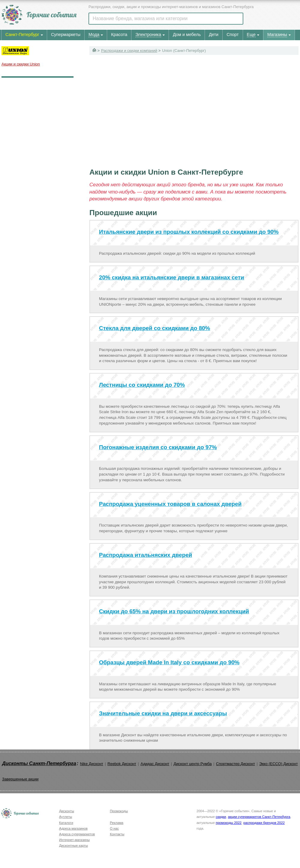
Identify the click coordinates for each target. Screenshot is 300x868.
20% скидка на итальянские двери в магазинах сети (172, 277)
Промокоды (119, 811)
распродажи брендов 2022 (264, 823)
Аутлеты (66, 817)
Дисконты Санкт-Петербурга (39, 763)
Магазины (277, 35)
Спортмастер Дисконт (235, 764)
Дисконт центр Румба (193, 764)
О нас (114, 828)
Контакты (117, 834)
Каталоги (66, 823)
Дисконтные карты (73, 845)
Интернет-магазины (74, 840)
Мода (94, 35)
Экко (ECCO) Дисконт (278, 764)
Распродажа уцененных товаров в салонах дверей (170, 504)
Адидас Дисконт (155, 764)
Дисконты (67, 811)
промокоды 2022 (229, 823)
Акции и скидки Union (21, 64)
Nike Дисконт (92, 764)
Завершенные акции (20, 779)
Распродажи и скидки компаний (129, 51)
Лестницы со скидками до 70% (142, 385)
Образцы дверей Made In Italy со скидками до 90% (169, 662)
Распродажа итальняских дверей (145, 555)
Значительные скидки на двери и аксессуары (163, 713)
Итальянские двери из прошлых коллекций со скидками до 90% (189, 232)
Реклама (117, 823)
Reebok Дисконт (122, 764)
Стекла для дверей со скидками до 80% (154, 328)
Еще (251, 35)
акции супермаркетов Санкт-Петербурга (259, 817)
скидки (221, 817)
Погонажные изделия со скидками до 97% (158, 447)
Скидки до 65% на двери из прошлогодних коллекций (174, 611)
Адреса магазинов (73, 828)
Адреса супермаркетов (77, 834)
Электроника (148, 35)
